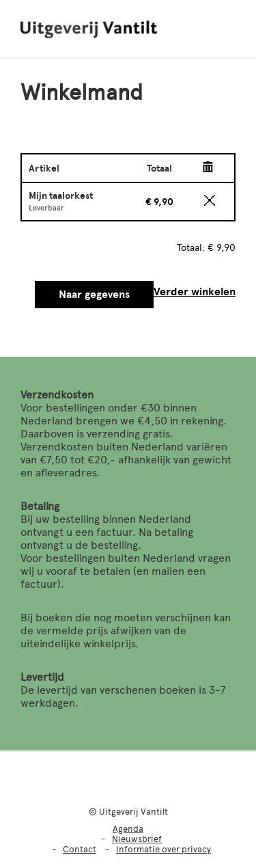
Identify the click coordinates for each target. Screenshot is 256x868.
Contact (80, 849)
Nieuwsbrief (137, 839)
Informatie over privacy (163, 849)
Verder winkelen (195, 292)
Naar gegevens (94, 295)
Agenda (128, 829)
